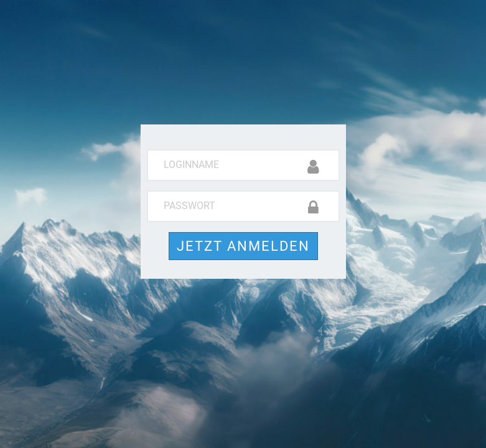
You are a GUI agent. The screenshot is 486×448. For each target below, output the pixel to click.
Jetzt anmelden (243, 246)
